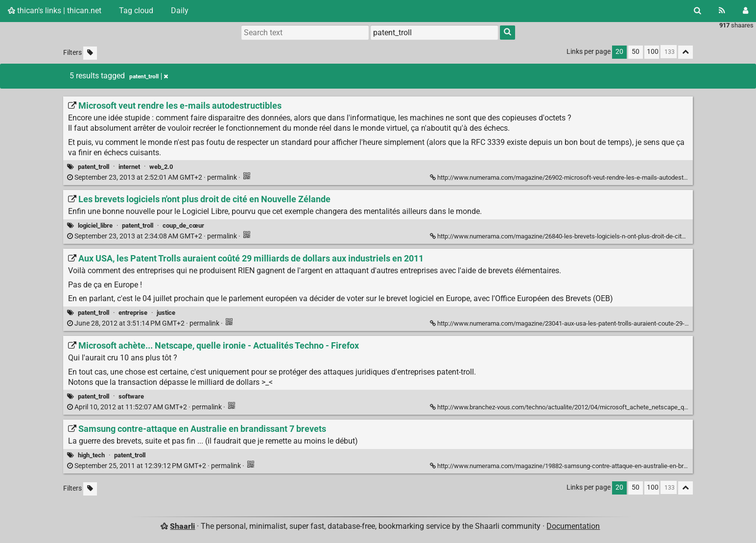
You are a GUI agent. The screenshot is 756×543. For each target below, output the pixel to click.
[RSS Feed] (722, 11)
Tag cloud (136, 11)
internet (129, 167)
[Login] (745, 11)
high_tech (91, 455)
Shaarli (182, 526)
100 (653, 52)
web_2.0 (161, 167)
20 (619, 52)
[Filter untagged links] (90, 53)
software (131, 396)
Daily (180, 11)
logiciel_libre (95, 225)
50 (636, 52)
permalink (153, 177)
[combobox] (434, 32)
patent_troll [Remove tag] (149, 76)
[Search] (697, 11)
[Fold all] (685, 52)
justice (166, 313)
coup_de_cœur (183, 225)
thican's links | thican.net (55, 11)
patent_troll (94, 167)
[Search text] (305, 32)
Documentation (573, 526)
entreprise (133, 313)
